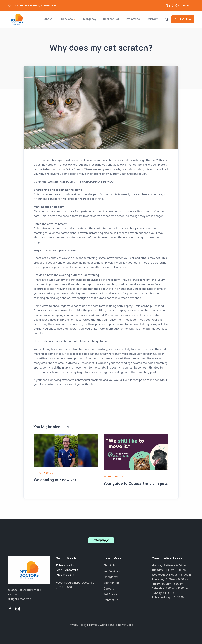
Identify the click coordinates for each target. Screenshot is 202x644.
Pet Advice (133, 19)
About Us (109, 565)
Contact (152, 19)
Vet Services (112, 571)
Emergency (89, 19)
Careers (109, 588)
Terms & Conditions (101, 625)
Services (67, 19)
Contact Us (111, 600)
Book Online (183, 19)
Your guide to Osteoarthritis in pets (136, 483)
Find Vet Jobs (125, 625)
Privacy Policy (78, 625)
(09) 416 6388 (180, 5)
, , (67, 570)
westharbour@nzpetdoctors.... (75, 583)
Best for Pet (111, 19)
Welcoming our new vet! (56, 480)
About (48, 19)
